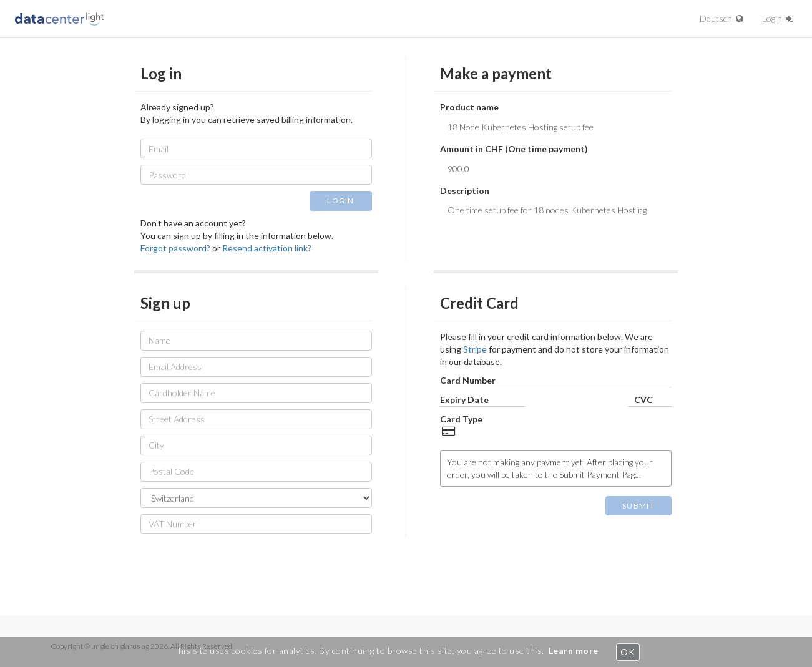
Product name (469, 107)
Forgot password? (175, 248)
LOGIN (341, 201)
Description (465, 191)
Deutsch (722, 18)
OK (628, 652)
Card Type (461, 419)
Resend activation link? (267, 248)
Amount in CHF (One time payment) (514, 149)
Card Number (468, 380)
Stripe (475, 349)
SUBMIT (638, 506)
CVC (643, 400)
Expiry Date (464, 400)
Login (778, 18)
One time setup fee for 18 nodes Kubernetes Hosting (556, 219)
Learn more (574, 650)
